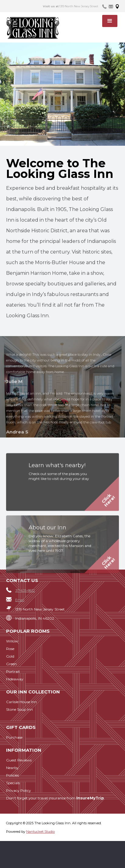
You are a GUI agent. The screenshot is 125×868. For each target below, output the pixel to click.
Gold (10, 656)
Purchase (14, 737)
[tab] (104, 6)
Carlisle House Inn (21, 702)
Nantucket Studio (40, 832)
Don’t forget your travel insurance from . (56, 798)
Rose (10, 649)
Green (11, 664)
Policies (12, 775)
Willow (12, 641)
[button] (110, 21)
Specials (13, 783)
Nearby (12, 768)
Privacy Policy (19, 790)
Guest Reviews (19, 760)
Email (20, 600)
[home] (37, 28)
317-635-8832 (25, 591)
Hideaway (15, 679)
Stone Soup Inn (19, 709)
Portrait (13, 671)
